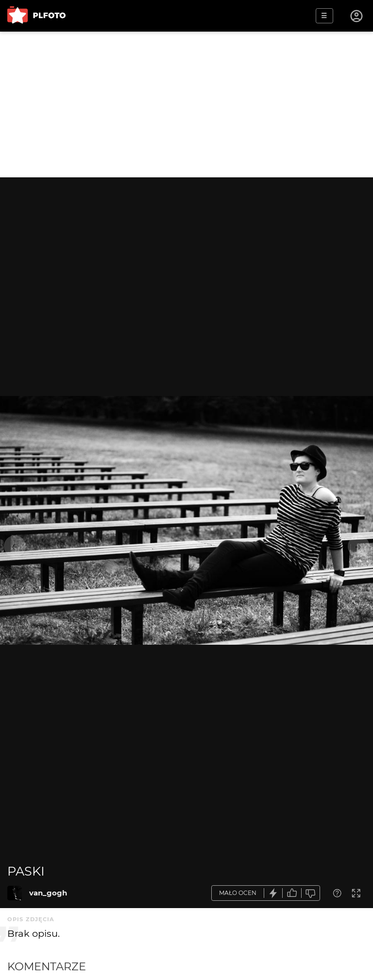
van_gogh (48, 893)
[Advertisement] (186, 104)
